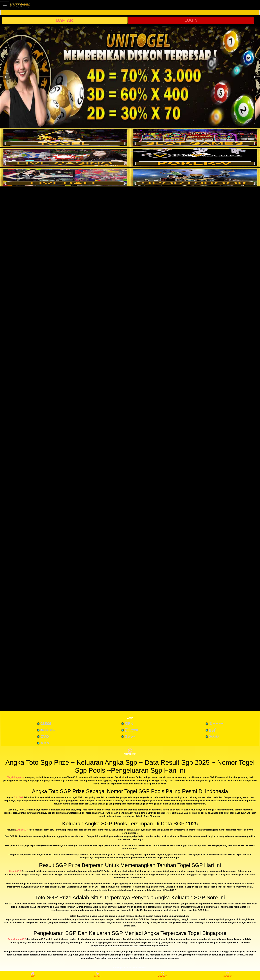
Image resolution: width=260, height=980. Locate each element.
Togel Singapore (16, 777)
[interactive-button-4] (195, 157)
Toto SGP (18, 797)
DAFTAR (65, 20)
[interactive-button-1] (65, 138)
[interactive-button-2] (195, 138)
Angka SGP (22, 830)
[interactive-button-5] (65, 177)
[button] (6, 77)
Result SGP (15, 871)
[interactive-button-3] (65, 157)
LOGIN (191, 20)
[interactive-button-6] (195, 177)
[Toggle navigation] (5, 5)
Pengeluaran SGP (17, 939)
